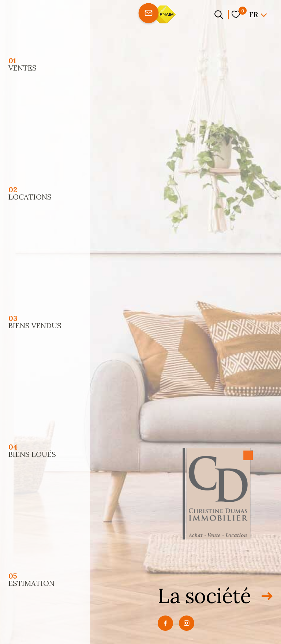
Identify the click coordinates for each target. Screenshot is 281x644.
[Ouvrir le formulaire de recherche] (219, 14)
